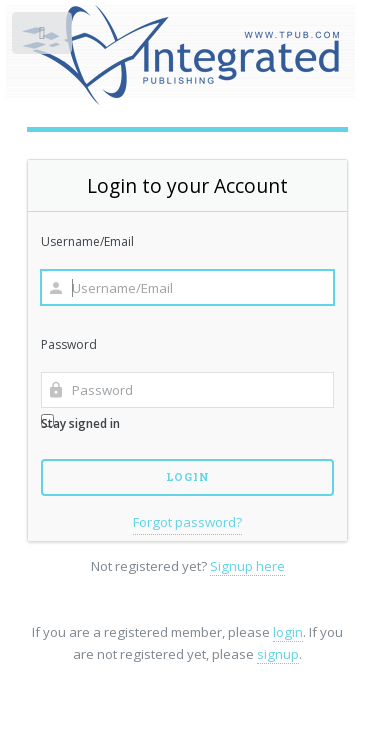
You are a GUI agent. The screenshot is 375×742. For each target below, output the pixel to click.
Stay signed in (80, 423)
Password (69, 344)
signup (278, 654)
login (288, 632)
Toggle (43, 37)
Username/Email (87, 241)
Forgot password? (187, 522)
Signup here (247, 566)
